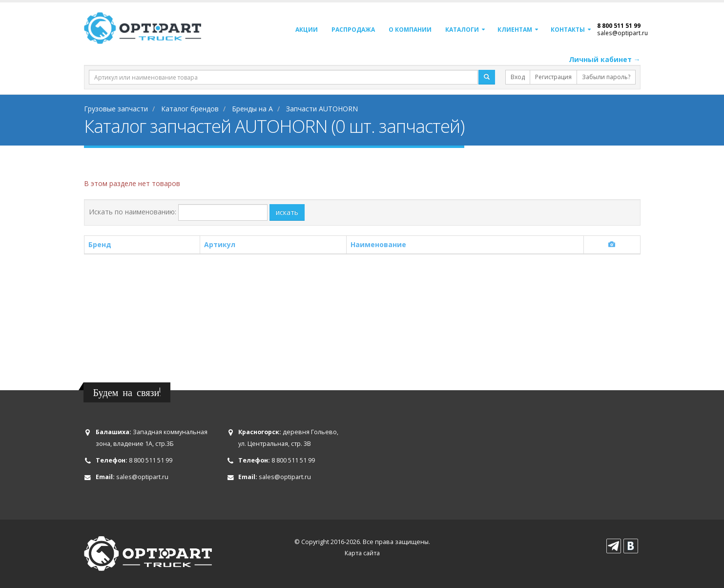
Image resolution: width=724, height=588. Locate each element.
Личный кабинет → (605, 59)
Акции (307, 30)
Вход (518, 77)
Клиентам (515, 30)
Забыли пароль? (606, 77)
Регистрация (553, 77)
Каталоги (462, 30)
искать (287, 212)
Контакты (568, 30)
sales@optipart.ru (622, 33)
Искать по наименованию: (133, 212)
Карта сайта (362, 553)
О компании (410, 30)
